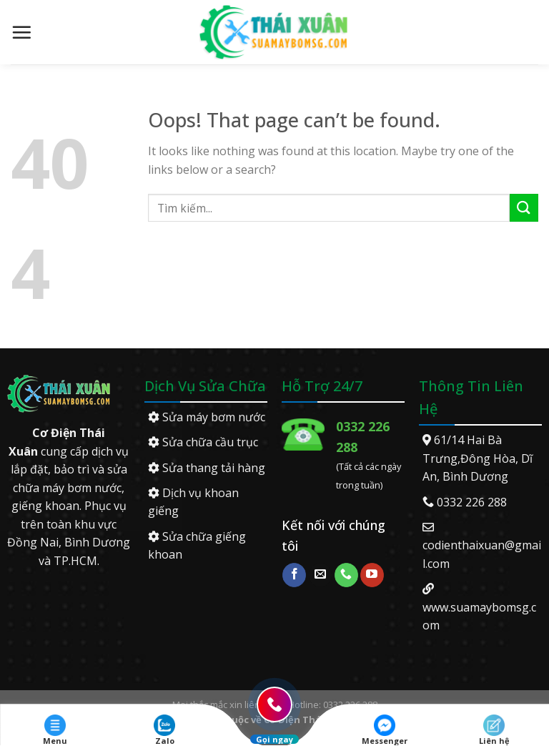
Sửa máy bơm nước (207, 417)
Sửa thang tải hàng (207, 468)
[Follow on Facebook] (294, 575)
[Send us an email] (321, 575)
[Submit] (524, 208)
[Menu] (21, 32)
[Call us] (346, 575)
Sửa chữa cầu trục (203, 442)
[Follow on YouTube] (372, 575)
